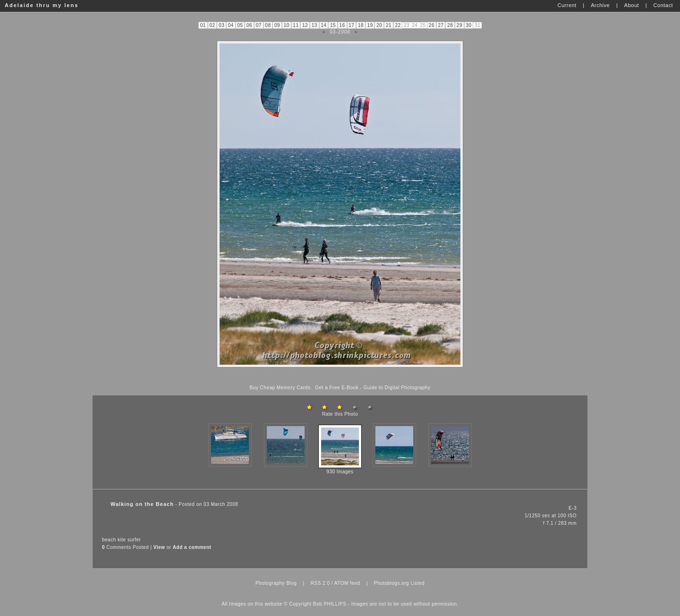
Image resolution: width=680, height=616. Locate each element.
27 (441, 25)
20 (379, 25)
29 (459, 25)
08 (268, 25)
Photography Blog (276, 583)
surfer (134, 540)
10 (287, 25)
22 (398, 25)
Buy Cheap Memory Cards (280, 388)
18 (361, 25)
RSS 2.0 (320, 583)
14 (323, 25)
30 (468, 25)
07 (259, 25)
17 (351, 25)
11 (296, 25)
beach (109, 540)
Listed (417, 583)
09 (277, 25)
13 (314, 25)
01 (203, 25)
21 (389, 25)
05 (240, 25)
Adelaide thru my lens (42, 5)
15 (333, 25)
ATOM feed (347, 583)
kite (122, 540)
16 (342, 25)
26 (432, 25)
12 (305, 25)
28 (450, 25)
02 (212, 25)
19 (370, 25)
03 (221, 25)
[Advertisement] (340, 376)
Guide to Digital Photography (397, 388)
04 (231, 25)
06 (249, 25)
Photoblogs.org (391, 583)
